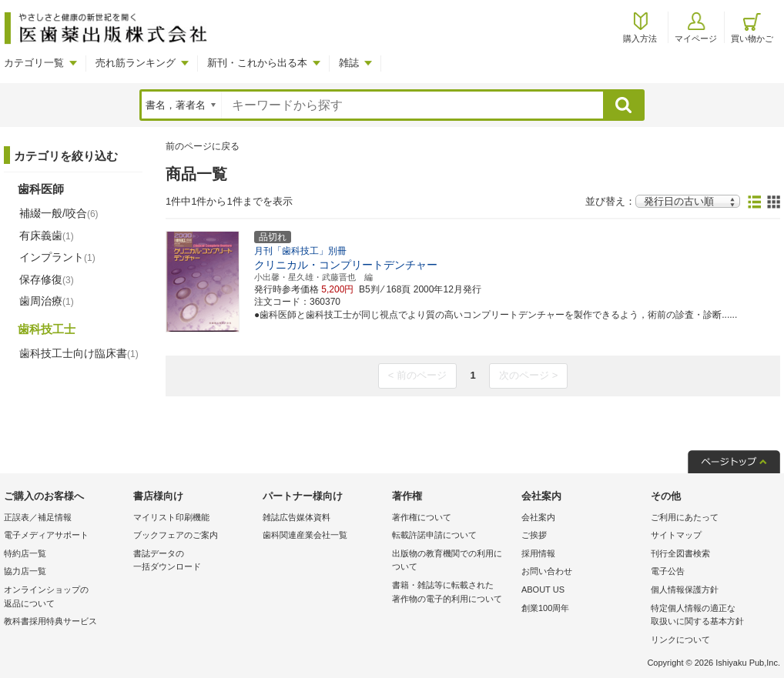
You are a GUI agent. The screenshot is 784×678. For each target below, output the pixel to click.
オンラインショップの (65, 598)
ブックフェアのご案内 (176, 535)
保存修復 (47, 279)
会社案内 (538, 517)
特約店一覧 (25, 553)
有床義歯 (47, 235)
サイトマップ (676, 535)
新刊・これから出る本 (257, 63)
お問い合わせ (547, 571)
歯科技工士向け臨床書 (79, 353)
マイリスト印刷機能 (171, 517)
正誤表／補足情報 (38, 517)
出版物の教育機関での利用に (453, 561)
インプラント (57, 257)
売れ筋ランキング (136, 63)
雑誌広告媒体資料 (297, 517)
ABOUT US (543, 589)
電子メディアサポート (46, 535)
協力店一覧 (25, 571)
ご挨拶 (534, 535)
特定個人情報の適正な (712, 616)
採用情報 (538, 553)
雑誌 (349, 63)
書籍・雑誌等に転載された (453, 593)
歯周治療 (47, 301)
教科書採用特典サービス (50, 621)
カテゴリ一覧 (34, 63)
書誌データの (194, 561)
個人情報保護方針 (685, 589)
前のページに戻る (203, 146)
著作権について (422, 517)
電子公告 (668, 571)
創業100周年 (545, 608)
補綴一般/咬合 (59, 213)
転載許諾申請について (434, 535)
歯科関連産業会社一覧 (305, 535)
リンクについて (680, 640)
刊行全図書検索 (680, 553)
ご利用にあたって (685, 517)
